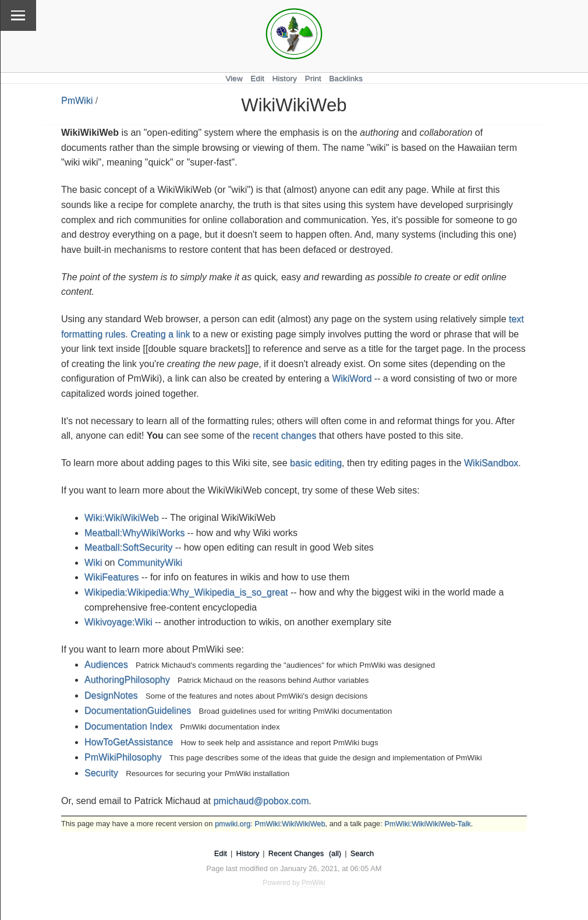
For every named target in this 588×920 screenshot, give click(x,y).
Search (362, 853)
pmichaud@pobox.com (261, 801)
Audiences (106, 665)
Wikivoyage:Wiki (118, 622)
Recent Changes (296, 853)
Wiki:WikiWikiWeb (122, 518)
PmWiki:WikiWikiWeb (290, 824)
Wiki (93, 563)
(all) (335, 853)
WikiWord (352, 378)
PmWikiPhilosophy (123, 757)
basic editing (316, 463)
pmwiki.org (233, 824)
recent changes (284, 436)
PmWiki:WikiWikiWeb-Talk (427, 824)
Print (313, 78)
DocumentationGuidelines (138, 711)
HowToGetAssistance (129, 742)
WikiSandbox (491, 463)
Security (101, 773)
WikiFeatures (111, 577)
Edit (257, 78)
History (284, 78)
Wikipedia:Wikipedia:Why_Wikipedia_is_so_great (186, 592)
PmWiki (77, 101)
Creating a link (160, 334)
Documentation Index (128, 726)
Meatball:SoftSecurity (128, 547)
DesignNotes (111, 695)
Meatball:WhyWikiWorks (134, 533)
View (234, 78)
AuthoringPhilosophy (127, 680)
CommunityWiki (150, 563)
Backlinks (346, 78)
